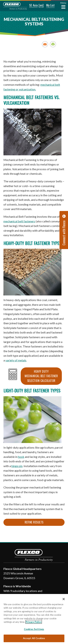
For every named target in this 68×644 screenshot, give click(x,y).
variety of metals (16, 360)
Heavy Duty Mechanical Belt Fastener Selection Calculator (41, 376)
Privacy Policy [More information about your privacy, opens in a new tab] (34, 622)
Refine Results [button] (34, 522)
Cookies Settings (34, 629)
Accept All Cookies (34, 638)
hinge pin (17, 466)
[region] (34, 619)
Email (45, 44)
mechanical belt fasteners (19, 221)
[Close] (64, 599)
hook (21, 457)
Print (53, 44)
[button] (31, 5)
